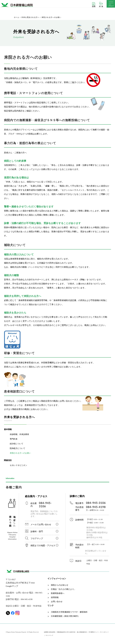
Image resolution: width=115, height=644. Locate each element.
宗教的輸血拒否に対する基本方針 (66, 632)
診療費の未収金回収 (50, 632)
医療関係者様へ (58, 593)
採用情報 (55, 598)
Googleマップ (12, 586)
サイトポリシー (104, 632)
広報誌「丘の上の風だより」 (63, 589)
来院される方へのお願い (20, 453)
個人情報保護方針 (82, 632)
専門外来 (14, 439)
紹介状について (17, 444)
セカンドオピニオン (18, 465)
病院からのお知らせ (60, 585)
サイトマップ (49, 635)
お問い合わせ (57, 602)
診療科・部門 (37, 532)
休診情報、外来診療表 (19, 434)
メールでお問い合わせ (41, 524)
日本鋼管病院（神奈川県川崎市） (65, 616)
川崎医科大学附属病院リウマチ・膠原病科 (69, 612)
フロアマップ (37, 539)
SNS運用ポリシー (94, 632)
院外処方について (17, 448)
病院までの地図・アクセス (43, 546)
